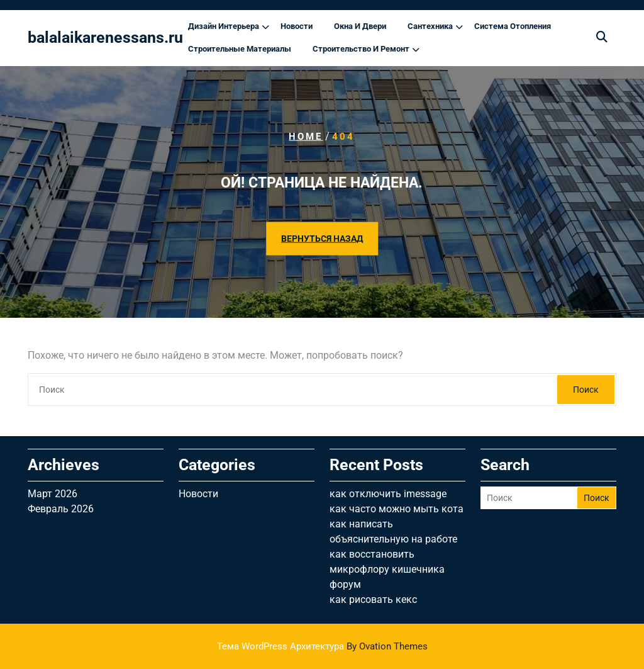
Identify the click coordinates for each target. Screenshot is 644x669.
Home (306, 137)
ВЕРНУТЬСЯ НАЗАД (322, 238)
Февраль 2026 (61, 509)
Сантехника (430, 26)
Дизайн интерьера (224, 26)
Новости (297, 26)
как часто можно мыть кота (397, 509)
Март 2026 (53, 494)
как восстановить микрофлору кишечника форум (387, 569)
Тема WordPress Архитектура (322, 646)
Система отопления (513, 26)
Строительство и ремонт (361, 49)
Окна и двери (360, 26)
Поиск (586, 390)
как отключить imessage (388, 494)
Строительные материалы (240, 49)
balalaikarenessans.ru (105, 37)
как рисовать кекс (373, 599)
